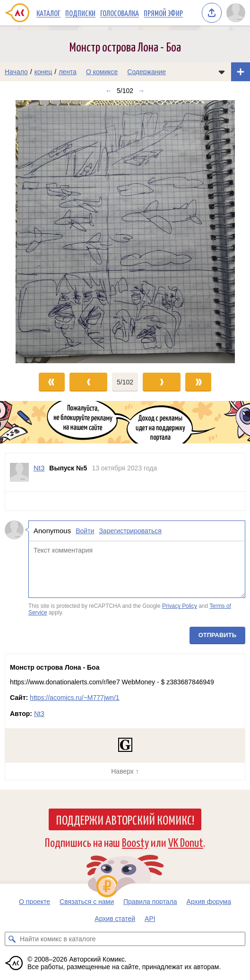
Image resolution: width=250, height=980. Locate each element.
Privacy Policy (180, 606)
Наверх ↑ (125, 771)
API (150, 919)
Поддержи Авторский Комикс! (125, 819)
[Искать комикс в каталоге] (12, 939)
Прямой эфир (163, 13)
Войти (85, 531)
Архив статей (115, 919)
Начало (16, 72)
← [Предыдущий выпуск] (109, 91)
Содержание (147, 72)
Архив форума (209, 902)
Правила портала (150, 902)
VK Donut (186, 842)
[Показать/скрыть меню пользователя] (236, 13)
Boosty (135, 842)
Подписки (80, 13)
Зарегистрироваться (130, 531)
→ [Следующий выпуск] (141, 91)
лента (68, 72)
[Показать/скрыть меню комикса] (222, 72)
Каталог (48, 13)
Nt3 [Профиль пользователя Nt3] (39, 468)
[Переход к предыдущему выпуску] (31, 232)
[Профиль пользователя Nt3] (19, 472)
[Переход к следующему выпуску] (125, 232)
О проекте (34, 902)
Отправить (217, 635)
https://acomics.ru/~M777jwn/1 (74, 698)
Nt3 (39, 714)
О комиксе (102, 72)
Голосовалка (120, 13)
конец (43, 72)
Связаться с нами (87, 902)
